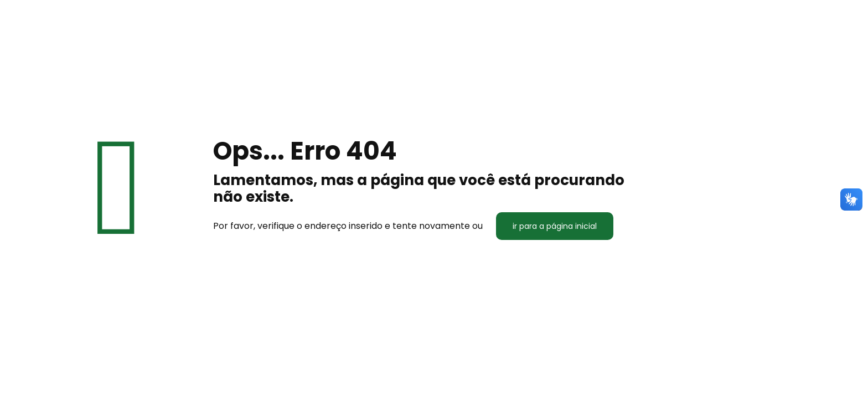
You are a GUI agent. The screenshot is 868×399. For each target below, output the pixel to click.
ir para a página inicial (555, 226)
